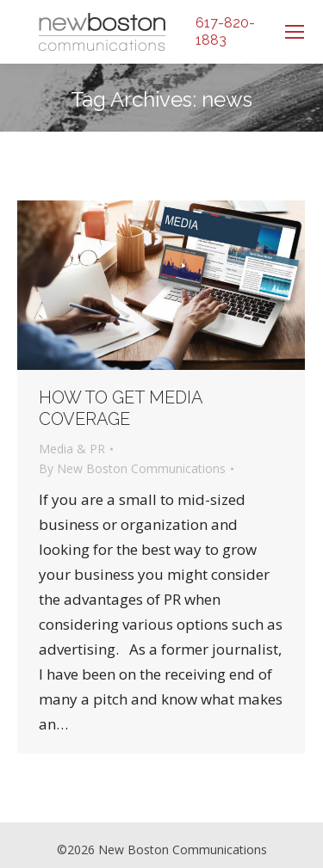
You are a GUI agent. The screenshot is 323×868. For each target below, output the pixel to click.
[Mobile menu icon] (295, 32)
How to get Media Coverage (121, 408)
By (132, 468)
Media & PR (72, 449)
